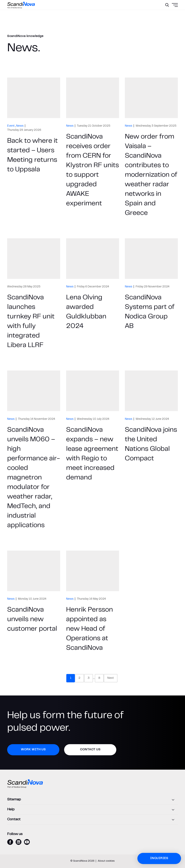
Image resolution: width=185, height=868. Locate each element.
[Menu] (165, 15)
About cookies (106, 861)
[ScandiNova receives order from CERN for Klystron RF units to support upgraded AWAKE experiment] (93, 148)
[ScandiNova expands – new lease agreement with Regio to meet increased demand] (93, 451)
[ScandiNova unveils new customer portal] (34, 602)
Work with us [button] (33, 750)
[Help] (92, 810)
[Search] (167, 5)
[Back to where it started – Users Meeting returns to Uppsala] (34, 148)
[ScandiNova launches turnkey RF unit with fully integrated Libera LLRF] (34, 295)
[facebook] (10, 842)
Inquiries (159, 858)
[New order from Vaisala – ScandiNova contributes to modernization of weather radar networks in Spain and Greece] (151, 148)
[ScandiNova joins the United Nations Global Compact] (151, 451)
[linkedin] (19, 842)
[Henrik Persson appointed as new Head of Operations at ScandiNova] (93, 602)
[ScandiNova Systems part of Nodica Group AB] (151, 295)
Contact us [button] (90, 750)
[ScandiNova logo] (21, 5)
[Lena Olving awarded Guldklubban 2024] (93, 295)
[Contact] (92, 820)
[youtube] (27, 842)
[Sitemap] (92, 800)
